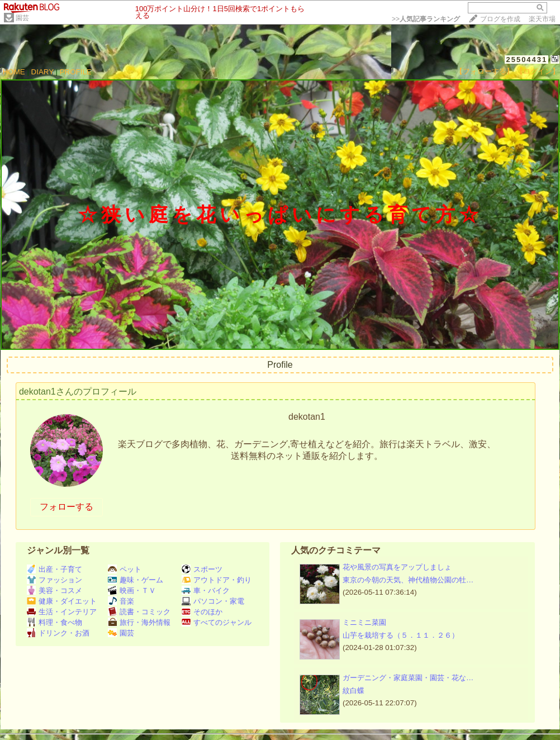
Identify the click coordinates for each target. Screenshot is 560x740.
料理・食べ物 (54, 622)
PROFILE (76, 72)
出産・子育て (54, 569)
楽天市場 (542, 19)
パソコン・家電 (213, 601)
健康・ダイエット (62, 601)
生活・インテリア (62, 612)
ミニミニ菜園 (364, 622)
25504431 (526, 60)
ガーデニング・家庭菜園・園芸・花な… (408, 678)
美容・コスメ (54, 590)
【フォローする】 (485, 71)
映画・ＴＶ (132, 590)
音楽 (121, 601)
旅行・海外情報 (139, 622)
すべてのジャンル (217, 622)
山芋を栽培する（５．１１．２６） (401, 635)
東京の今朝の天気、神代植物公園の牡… (408, 580)
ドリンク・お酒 (58, 633)
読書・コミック (139, 612)
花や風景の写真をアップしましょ (397, 567)
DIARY (42, 72)
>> (426, 19)
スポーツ (202, 569)
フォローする (67, 507)
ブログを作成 (500, 19)
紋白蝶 (353, 691)
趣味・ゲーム (136, 580)
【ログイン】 (538, 71)
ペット (125, 569)
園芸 (22, 18)
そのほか (202, 612)
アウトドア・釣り (217, 580)
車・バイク (206, 590)
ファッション (54, 580)
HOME (14, 72)
